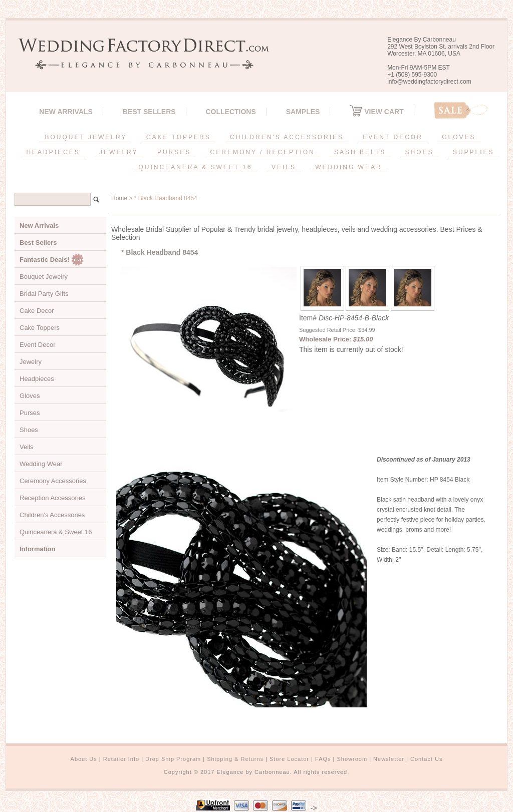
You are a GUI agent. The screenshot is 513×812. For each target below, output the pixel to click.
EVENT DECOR (393, 137)
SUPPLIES (474, 152)
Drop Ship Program (173, 759)
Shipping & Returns (235, 759)
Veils (26, 447)
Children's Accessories (52, 515)
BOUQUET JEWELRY (86, 137)
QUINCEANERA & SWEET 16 (195, 167)
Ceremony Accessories (53, 481)
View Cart (376, 112)
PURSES (174, 152)
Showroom (352, 759)
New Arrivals (66, 112)
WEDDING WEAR (348, 167)
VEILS (284, 167)
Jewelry (31, 362)
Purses (30, 413)
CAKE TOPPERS (179, 137)
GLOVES (459, 137)
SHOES (420, 152)
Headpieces (37, 379)
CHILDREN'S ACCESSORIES (287, 137)
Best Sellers (149, 112)
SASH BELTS (360, 152)
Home (119, 198)
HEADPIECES (53, 152)
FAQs (323, 759)
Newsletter (389, 759)
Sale (461, 110)
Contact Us (426, 759)
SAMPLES (303, 112)
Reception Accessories (53, 498)
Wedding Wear (41, 464)
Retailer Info (121, 759)
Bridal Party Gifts (44, 294)
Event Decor (38, 345)
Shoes (29, 430)
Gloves (30, 396)
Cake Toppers (40, 328)
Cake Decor (37, 311)
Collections (230, 112)
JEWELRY (118, 152)
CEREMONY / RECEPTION (263, 152)
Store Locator (289, 759)
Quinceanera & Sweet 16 (56, 532)
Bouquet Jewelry (44, 277)
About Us (84, 759)
